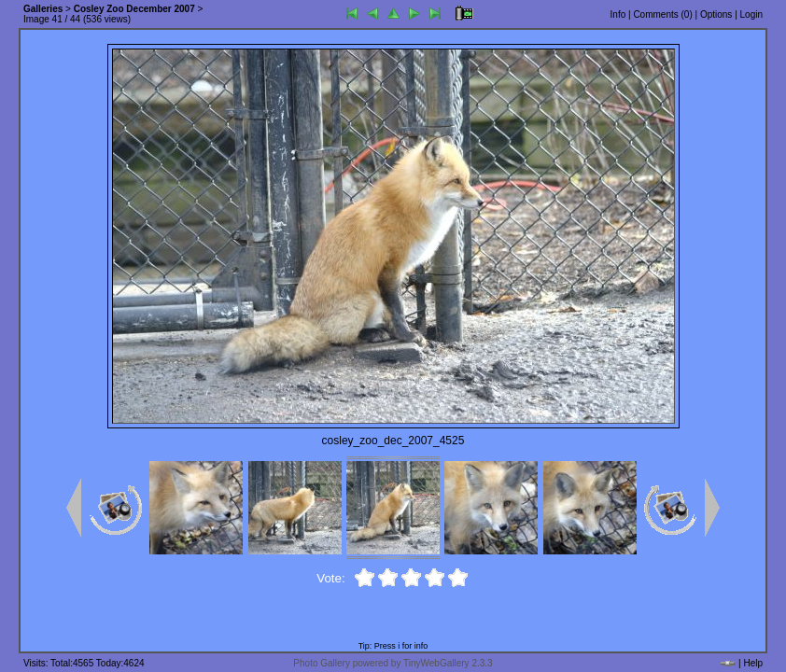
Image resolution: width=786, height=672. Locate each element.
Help (753, 663)
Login (751, 14)
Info (618, 14)
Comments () (662, 14)
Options (716, 14)
